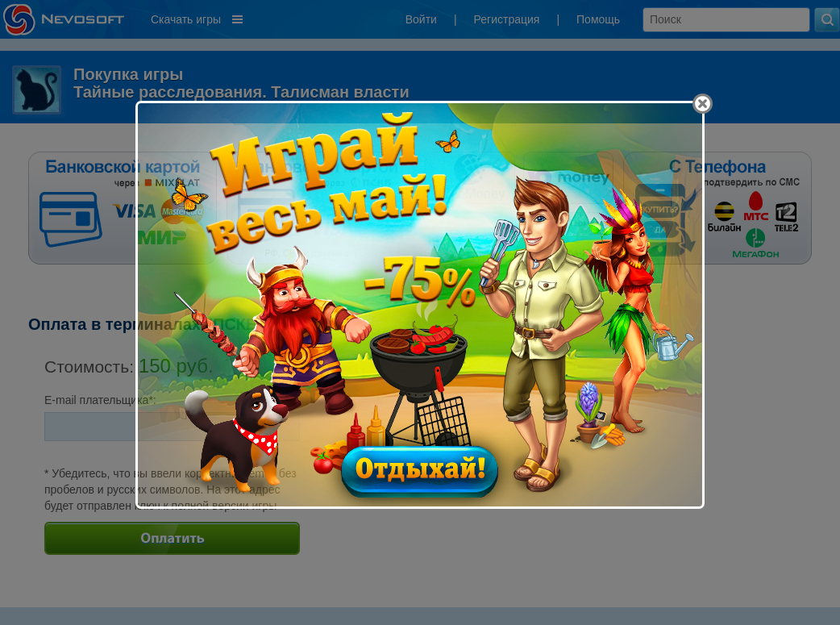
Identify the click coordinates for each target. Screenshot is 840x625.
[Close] (703, 104)
